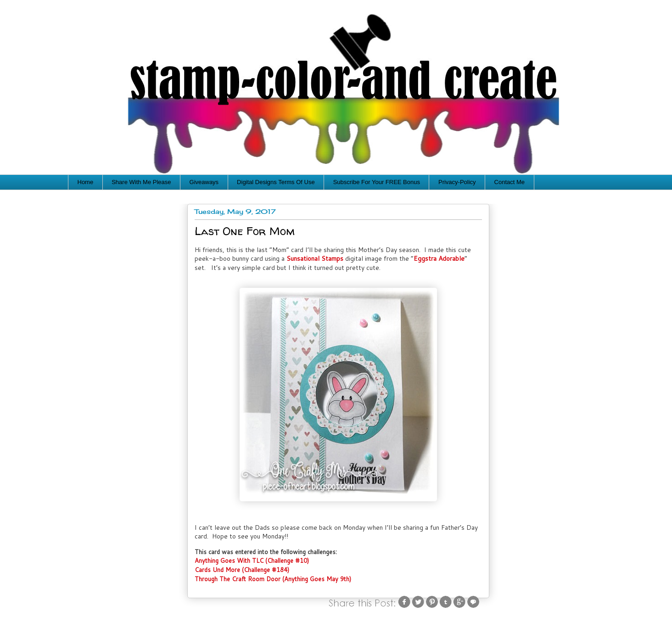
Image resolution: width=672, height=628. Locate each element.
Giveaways (204, 182)
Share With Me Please (141, 182)
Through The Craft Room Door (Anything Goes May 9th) (273, 579)
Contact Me (510, 182)
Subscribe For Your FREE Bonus (377, 182)
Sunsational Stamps (315, 258)
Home (86, 182)
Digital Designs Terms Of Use (276, 182)
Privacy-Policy (457, 182)
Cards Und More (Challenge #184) (242, 570)
